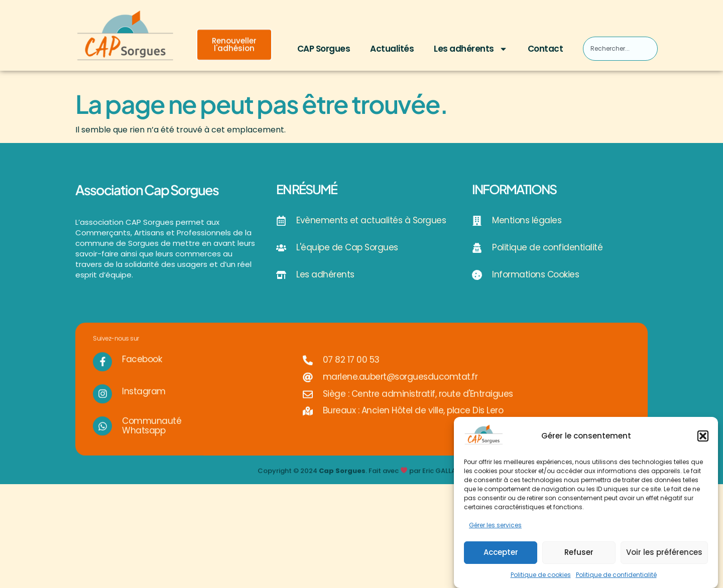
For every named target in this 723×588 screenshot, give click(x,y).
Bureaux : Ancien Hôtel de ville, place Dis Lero (413, 419)
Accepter (501, 552)
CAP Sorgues (324, 49)
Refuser (579, 552)
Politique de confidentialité (616, 575)
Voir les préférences (664, 552)
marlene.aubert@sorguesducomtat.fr (400, 386)
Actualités (392, 49)
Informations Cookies (535, 274)
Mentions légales (527, 220)
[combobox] (620, 49)
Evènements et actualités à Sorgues (371, 220)
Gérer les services (495, 526)
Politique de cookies (541, 575)
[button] (703, 436)
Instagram (144, 400)
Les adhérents (471, 49)
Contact (546, 49)
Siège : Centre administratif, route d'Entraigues (418, 403)
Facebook (142, 368)
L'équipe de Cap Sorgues (347, 247)
